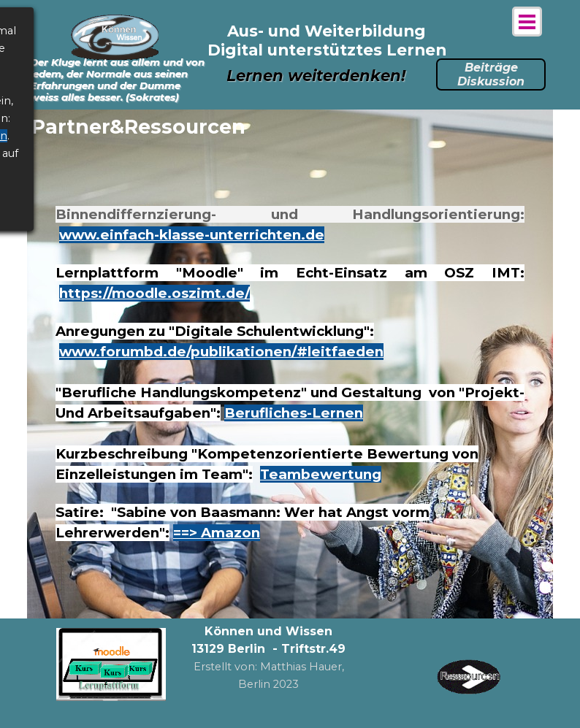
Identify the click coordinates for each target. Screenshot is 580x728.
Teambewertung (321, 474)
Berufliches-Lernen (294, 413)
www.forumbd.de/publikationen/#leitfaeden (221, 352)
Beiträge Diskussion (491, 74)
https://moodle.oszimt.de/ (154, 293)
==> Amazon (217, 533)
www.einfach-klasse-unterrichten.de (192, 235)
